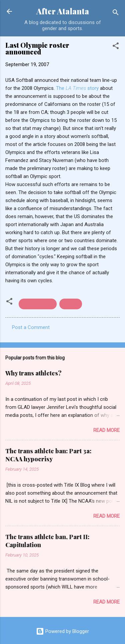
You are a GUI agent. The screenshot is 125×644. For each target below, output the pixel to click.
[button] (116, 47)
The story (78, 88)
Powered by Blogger (62, 631)
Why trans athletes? (33, 373)
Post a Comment (31, 327)
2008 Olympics (38, 304)
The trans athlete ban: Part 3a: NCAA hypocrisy (48, 455)
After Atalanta (63, 11)
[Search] (116, 14)
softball (71, 304)
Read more (106, 430)
